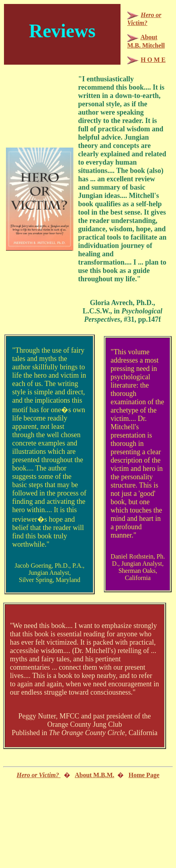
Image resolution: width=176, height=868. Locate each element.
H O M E (153, 60)
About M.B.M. (95, 775)
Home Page (144, 775)
